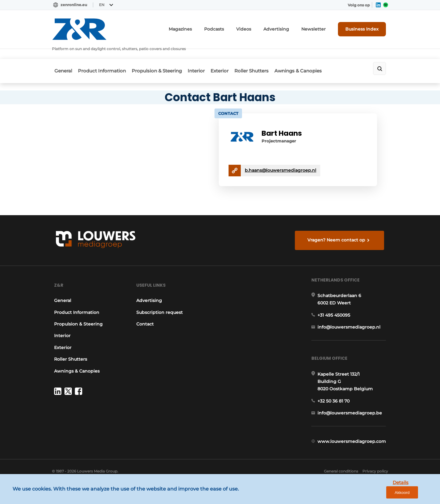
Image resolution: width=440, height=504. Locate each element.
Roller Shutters (269, 56)
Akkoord (417, 494)
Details (388, 494)
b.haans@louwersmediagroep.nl (289, 155)
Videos (258, 28)
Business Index (365, 28)
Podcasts (231, 28)
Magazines (201, 28)
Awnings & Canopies (319, 56)
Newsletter (320, 28)
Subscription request (159, 307)
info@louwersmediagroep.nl (351, 327)
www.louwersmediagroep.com (354, 451)
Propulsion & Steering (162, 56)
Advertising (287, 28)
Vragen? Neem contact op (338, 228)
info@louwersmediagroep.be (352, 419)
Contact (145, 319)
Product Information (103, 56)
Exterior (233, 56)
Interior (206, 56)
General (61, 56)
